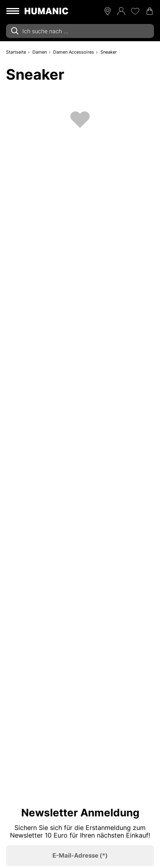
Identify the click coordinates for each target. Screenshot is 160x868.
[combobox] (80, 31)
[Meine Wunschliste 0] (135, 11)
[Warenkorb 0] (150, 11)
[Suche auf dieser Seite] (80, 31)
